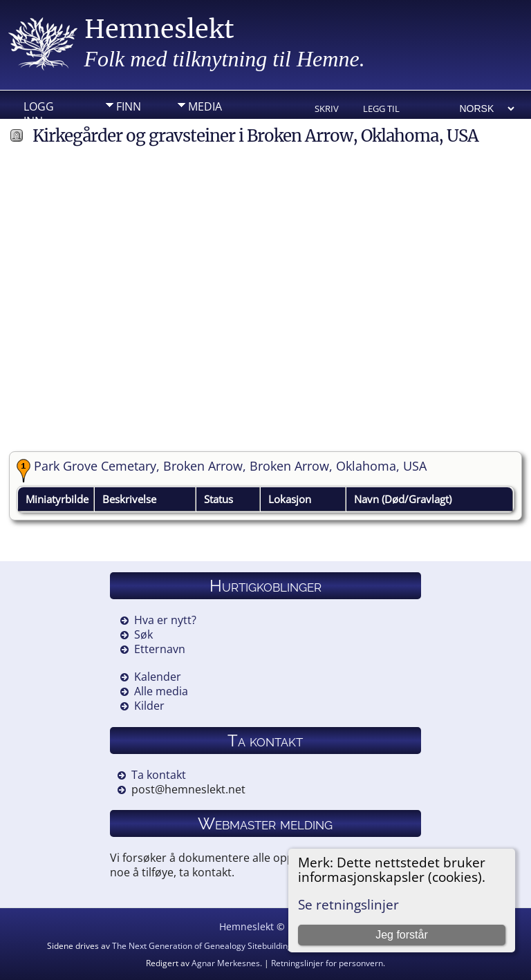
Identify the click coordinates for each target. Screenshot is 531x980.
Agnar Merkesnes (226, 963)
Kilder (149, 706)
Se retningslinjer (348, 904)
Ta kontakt (159, 775)
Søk (143, 634)
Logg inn (39, 110)
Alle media (161, 691)
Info (129, 128)
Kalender (158, 677)
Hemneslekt (159, 29)
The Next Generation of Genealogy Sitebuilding (202, 946)
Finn (129, 106)
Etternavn (160, 649)
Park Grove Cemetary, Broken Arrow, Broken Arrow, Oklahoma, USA (230, 466)
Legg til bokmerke (386, 110)
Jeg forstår (402, 935)
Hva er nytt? (165, 620)
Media (205, 106)
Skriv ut (327, 110)
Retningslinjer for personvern (327, 963)
